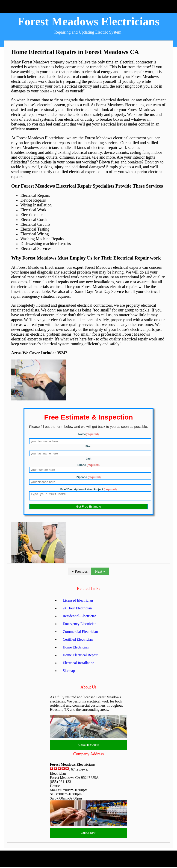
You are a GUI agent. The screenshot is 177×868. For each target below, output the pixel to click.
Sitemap (69, 672)
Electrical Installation (78, 664)
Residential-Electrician (80, 617)
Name (89, 434)
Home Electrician (76, 649)
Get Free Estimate (88, 508)
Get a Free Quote (88, 746)
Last (89, 459)
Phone (88, 465)
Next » (100, 573)
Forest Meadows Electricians (88, 21)
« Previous (80, 573)
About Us (88, 688)
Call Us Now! (88, 834)
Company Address (89, 755)
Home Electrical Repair (80, 656)
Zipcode (88, 477)
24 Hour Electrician (77, 610)
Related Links (88, 590)
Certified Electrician (78, 641)
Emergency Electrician (80, 625)
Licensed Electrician (78, 602)
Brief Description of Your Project (88, 489)
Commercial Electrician (80, 633)
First (88, 446)
